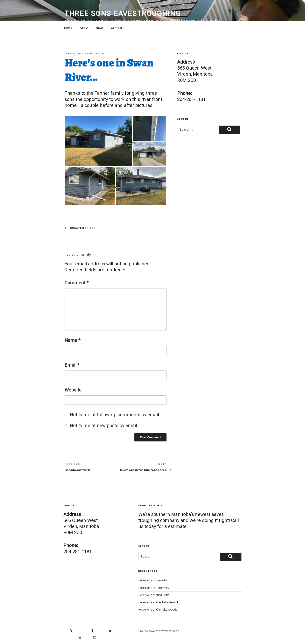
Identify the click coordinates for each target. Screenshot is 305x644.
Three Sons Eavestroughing (123, 14)
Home (68, 28)
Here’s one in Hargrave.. (154, 588)
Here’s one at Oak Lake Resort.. (159, 602)
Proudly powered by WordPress (159, 631)
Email (72, 365)
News (100, 28)
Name (72, 340)
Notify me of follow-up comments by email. (115, 415)
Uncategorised (83, 228)
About (84, 28)
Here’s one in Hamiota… (154, 580)
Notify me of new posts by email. (104, 426)
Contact (117, 28)
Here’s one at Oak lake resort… (158, 609)
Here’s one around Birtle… (155, 595)
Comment (77, 283)
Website (73, 390)
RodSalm (97, 53)
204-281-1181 (191, 99)
